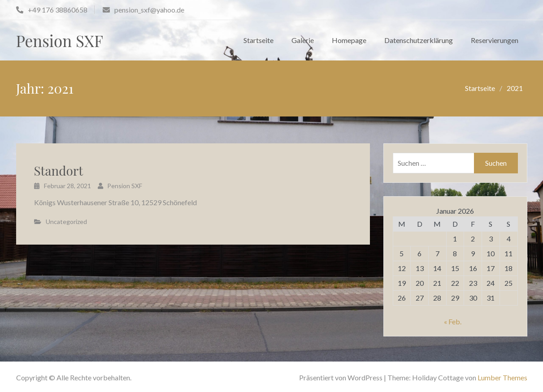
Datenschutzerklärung (419, 40)
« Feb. (453, 321)
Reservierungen (495, 40)
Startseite (258, 40)
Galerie (303, 40)
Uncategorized (66, 222)
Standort (59, 170)
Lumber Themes (502, 377)
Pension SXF (60, 41)
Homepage (349, 40)
